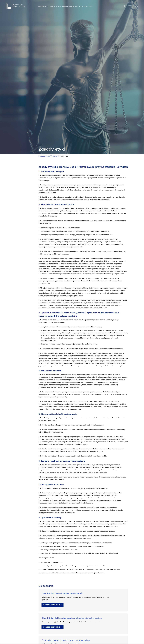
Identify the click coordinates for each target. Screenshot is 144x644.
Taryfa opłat (55, 6)
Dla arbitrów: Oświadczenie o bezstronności (62, 593)
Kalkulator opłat (70, 6)
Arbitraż (54, 156)
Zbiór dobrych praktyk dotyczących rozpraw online (66, 640)
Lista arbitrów (86, 6)
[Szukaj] (124, 6)
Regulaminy (43, 6)
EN (138, 6)
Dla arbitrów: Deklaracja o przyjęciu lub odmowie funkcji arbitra (72, 618)
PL (135, 6)
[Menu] (130, 6)
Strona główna (44, 156)
